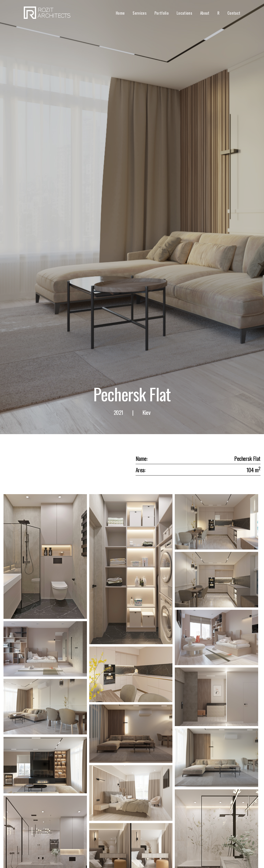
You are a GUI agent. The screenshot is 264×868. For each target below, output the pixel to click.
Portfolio (162, 13)
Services (140, 13)
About (205, 13)
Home (120, 13)
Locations (184, 13)
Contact (234, 13)
